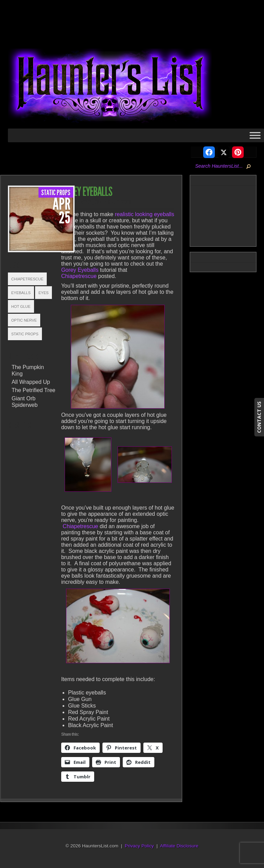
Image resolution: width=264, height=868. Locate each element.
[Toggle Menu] (255, 135)
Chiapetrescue (27, 279)
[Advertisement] (231, 215)
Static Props (56, 193)
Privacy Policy (139, 846)
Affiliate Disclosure (179, 846)
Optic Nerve (24, 320)
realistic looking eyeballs (145, 214)
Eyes (43, 293)
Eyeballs (21, 293)
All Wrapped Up (31, 382)
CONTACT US (259, 417)
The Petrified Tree (34, 390)
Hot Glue (21, 307)
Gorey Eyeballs (80, 270)
